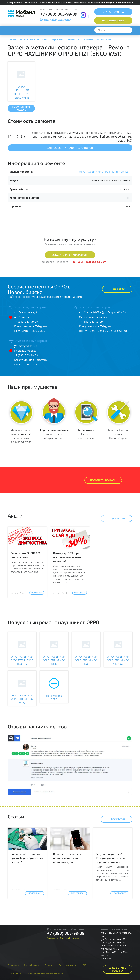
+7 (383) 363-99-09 (59, 14)
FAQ (85, 965)
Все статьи (115, 819)
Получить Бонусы (103, 480)
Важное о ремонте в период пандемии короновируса (67, 858)
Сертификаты (32, 965)
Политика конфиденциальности (45, 973)
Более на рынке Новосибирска (119, 434)
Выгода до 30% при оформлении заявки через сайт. (67, 557)
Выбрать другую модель (21, 108)
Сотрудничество (68, 965)
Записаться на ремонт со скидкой (70, 148)
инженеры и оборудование (55, 434)
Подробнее (37, 593)
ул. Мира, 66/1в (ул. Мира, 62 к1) (102, 312)
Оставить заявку (113, 20)
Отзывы (49, 965)
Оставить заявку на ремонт (70, 255)
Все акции (115, 518)
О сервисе (13, 965)
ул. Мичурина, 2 (26, 312)
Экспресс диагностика (86, 434)
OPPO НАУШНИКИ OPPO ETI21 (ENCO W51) (105, 172)
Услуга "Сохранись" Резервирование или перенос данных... (110, 858)
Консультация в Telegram (31, 326)
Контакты (16, 973)
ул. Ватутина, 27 (26, 346)
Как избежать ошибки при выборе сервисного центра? (27, 858)
